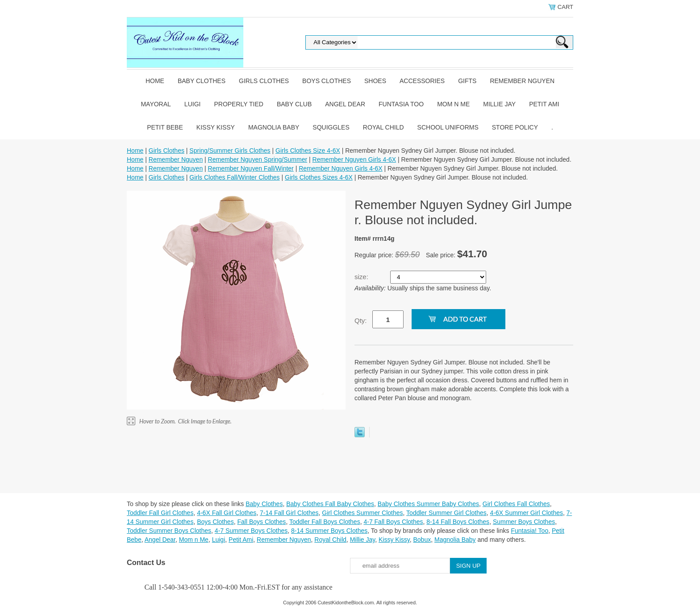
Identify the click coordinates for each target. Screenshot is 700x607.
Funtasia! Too (529, 531)
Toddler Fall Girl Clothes (160, 513)
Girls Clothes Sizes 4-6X (319, 177)
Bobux (422, 540)
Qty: (361, 320)
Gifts (467, 81)
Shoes (375, 81)
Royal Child (383, 127)
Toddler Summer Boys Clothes (169, 531)
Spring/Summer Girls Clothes (230, 151)
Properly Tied (238, 104)
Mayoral (156, 104)
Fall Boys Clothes (261, 522)
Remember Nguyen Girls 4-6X (354, 159)
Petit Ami (544, 104)
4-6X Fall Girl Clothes (227, 513)
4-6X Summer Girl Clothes (527, 513)
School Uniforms (448, 127)
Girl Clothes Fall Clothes (516, 504)
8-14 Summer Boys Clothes (329, 531)
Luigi (193, 104)
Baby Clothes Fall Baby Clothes (330, 504)
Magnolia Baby (274, 127)
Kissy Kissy (216, 127)
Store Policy (515, 127)
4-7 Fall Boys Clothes (393, 522)
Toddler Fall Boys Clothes (325, 522)
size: (362, 277)
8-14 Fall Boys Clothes (458, 522)
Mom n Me (453, 104)
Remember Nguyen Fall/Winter (251, 168)
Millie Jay (499, 104)
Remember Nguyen (522, 81)
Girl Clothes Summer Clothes (362, 513)
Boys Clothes (327, 81)
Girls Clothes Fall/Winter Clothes (234, 177)
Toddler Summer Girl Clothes (446, 513)
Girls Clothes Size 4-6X (308, 151)
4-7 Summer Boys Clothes (251, 531)
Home (155, 81)
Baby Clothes (202, 81)
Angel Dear (345, 104)
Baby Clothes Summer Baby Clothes (428, 504)
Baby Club (294, 104)
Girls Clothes (264, 81)
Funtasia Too (401, 104)
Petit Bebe (165, 127)
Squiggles (331, 127)
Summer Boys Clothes (524, 522)
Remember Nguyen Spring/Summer (258, 159)
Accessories (422, 81)
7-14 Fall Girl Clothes (289, 513)
